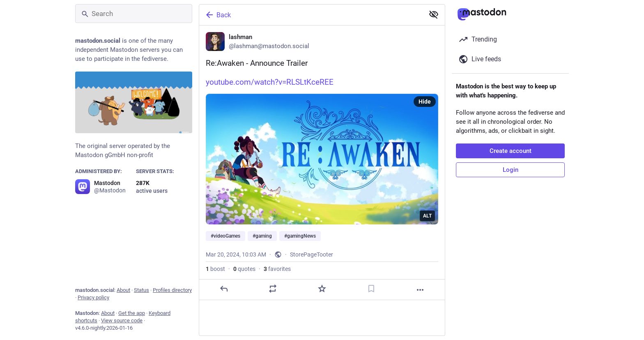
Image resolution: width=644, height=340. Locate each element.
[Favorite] (322, 289)
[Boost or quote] (273, 289)
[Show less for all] (434, 14)
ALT (427, 216)
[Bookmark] (371, 289)
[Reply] (224, 289)
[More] (420, 290)
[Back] (311, 15)
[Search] (134, 14)
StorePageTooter (312, 254)
